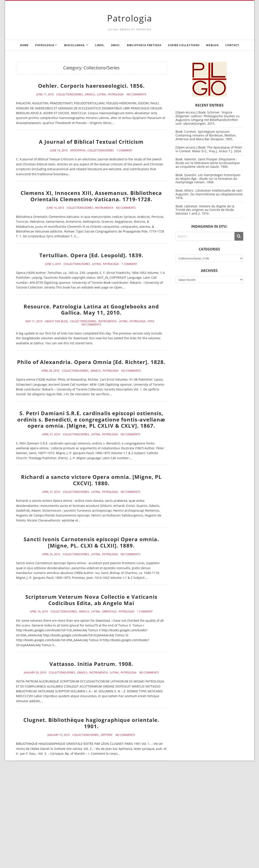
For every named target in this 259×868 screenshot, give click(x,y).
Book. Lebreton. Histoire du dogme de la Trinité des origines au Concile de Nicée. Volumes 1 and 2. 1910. (205, 210)
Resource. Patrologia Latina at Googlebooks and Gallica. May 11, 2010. (91, 310)
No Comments (136, 94)
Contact (232, 45)
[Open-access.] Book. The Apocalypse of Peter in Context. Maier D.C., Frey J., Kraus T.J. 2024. (209, 149)
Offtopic (107, 735)
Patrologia (130, 18)
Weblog (212, 45)
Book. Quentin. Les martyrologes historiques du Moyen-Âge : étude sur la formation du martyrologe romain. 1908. (208, 179)
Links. (100, 45)
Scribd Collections (184, 45)
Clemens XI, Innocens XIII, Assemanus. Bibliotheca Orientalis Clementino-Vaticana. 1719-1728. (91, 196)
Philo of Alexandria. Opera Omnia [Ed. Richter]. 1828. (91, 362)
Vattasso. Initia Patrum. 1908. (91, 664)
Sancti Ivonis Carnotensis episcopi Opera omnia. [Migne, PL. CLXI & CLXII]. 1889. (91, 542)
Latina (102, 94)
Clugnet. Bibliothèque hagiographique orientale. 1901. (91, 723)
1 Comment (124, 150)
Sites (151, 321)
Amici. (116, 45)
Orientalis (109, 612)
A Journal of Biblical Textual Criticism (91, 142)
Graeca (90, 94)
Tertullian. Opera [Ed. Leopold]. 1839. (91, 255)
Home (24, 45)
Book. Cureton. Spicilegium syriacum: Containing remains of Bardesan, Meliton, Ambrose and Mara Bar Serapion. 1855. (206, 135)
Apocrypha (78, 150)
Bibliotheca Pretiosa (144, 45)
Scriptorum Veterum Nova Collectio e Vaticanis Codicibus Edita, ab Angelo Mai (91, 600)
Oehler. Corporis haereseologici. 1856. (91, 86)
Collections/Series (70, 94)
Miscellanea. (75, 45)
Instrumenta (104, 208)
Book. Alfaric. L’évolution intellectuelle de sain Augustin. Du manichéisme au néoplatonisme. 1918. (209, 194)
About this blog (56, 321)
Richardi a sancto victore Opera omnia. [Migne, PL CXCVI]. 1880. (91, 480)
